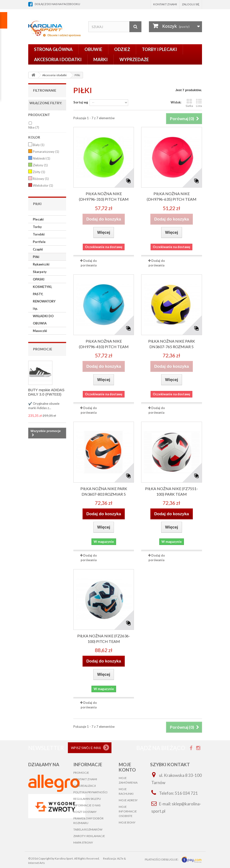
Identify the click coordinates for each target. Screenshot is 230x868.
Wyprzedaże (134, 59)
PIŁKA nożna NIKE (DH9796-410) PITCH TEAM (104, 344)
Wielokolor (43, 185)
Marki (101, 59)
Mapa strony (83, 842)
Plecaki (38, 219)
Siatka (189, 103)
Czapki (38, 249)
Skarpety (40, 272)
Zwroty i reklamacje (89, 836)
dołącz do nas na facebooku (57, 4)
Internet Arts (37, 863)
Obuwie (93, 49)
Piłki (36, 257)
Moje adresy (128, 800)
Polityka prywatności (90, 792)
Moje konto (127, 767)
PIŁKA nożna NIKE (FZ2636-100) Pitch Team (104, 639)
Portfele (39, 242)
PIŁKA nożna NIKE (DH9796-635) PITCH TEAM (172, 196)
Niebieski (42, 158)
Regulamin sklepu (87, 799)
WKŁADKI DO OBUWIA (43, 320)
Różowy (41, 179)
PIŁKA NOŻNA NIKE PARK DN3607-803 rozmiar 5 (104, 491)
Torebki (39, 234)
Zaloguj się (191, 4)
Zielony (40, 165)
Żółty (39, 172)
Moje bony (127, 822)
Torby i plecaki (159, 49)
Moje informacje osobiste (128, 811)
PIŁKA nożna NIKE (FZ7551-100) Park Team (171, 491)
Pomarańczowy (46, 152)
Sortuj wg (81, 102)
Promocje (43, 349)
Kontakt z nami (165, 4)
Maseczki (40, 331)
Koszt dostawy (85, 812)
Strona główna (53, 49)
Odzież (122, 49)
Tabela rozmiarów (88, 829)
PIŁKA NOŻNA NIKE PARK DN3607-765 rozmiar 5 (172, 344)
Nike (34, 127)
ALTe (120, 858)
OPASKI (39, 279)
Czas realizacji (85, 786)
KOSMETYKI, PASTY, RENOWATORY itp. (44, 298)
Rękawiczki (41, 264)
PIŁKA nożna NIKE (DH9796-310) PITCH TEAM (104, 196)
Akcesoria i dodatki (58, 59)
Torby (37, 227)
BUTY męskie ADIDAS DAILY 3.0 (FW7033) (46, 392)
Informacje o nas (87, 805)
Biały (39, 145)
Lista (199, 103)
